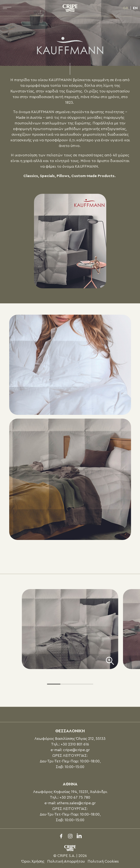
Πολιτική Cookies (103, 861)
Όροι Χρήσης (33, 861)
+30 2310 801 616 (75, 744)
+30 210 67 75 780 (75, 797)
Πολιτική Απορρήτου (66, 861)
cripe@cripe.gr (76, 750)
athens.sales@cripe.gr (76, 803)
